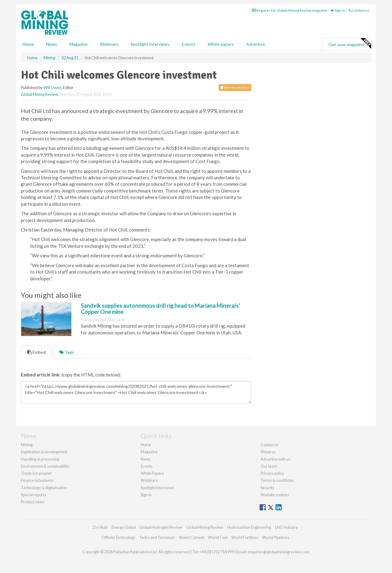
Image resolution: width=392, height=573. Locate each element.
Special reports (33, 495)
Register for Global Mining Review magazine (290, 10)
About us (268, 452)
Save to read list (235, 87)
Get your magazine (350, 44)
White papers (221, 44)
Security (267, 488)
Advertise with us (275, 459)
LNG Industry (286, 527)
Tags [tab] (67, 352)
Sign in (338, 10)
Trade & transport (36, 473)
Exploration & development (44, 452)
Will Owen (52, 88)
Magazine (78, 44)
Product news (33, 502)
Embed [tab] (37, 352)
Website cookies (275, 495)
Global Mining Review (39, 94)
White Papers (152, 473)
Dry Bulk (100, 527)
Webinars (109, 44)
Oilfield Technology (119, 537)
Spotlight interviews (150, 44)
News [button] (52, 44)
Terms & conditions (277, 480)
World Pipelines (276, 537)
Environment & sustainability (45, 466)
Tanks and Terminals (157, 537)
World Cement (192, 537)
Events (189, 44)
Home (28, 44)
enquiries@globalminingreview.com (278, 552)
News (146, 459)
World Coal (218, 537)
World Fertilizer (245, 537)
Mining (27, 445)
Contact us (359, 10)
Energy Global (124, 527)
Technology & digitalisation (44, 488)
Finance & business (37, 480)
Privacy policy (272, 473)
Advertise (256, 44)
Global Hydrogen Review (161, 527)
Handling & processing (40, 459)
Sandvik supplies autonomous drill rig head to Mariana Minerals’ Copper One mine (161, 309)
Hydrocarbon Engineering (249, 527)
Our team (269, 466)
